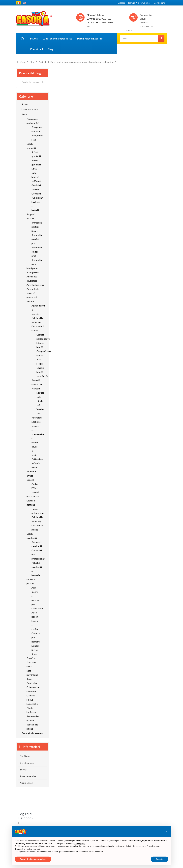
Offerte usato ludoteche (34, 689)
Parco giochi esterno (32, 733)
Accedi (122, 3)
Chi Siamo (25, 756)
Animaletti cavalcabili (32, 279)
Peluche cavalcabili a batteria (35, 569)
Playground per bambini (32, 121)
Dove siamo (160, 3)
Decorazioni (35, 326)
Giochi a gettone (31, 503)
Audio (35, 484)
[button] (167, 831)
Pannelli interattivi (35, 382)
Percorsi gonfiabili (35, 162)
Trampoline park (35, 262)
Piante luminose (31, 710)
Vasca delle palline (32, 727)
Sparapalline (33, 272)
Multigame (32, 268)
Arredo (30, 301)
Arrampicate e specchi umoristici (34, 293)
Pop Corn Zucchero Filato (31, 662)
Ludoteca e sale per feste (57, 38)
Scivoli (35, 650)
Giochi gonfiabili (31, 146)
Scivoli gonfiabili (35, 154)
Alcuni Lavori (26, 783)
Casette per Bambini (35, 637)
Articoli (43, 62)
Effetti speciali (35, 490)
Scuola (34, 38)
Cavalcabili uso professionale (35, 554)
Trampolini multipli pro (35, 239)
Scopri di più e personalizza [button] (33, 859)
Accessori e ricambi (33, 718)
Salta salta (34, 171)
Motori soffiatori (35, 179)
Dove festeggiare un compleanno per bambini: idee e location (82, 62)
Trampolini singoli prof (35, 252)
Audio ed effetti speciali (31, 476)
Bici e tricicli (33, 496)
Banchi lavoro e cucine (35, 623)
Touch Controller (32, 681)
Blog (50, 49)
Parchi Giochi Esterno (90, 38)
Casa (23, 62)
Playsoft (35, 389)
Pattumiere (35, 459)
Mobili (35, 330)
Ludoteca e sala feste (30, 112)
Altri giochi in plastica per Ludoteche (35, 598)
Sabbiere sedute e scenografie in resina (35, 432)
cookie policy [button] (80, 843)
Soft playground (32, 673)
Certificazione (27, 763)
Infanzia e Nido (35, 465)
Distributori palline (35, 528)
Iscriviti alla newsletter (139, 3)
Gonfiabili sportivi (35, 187)
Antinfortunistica (34, 285)
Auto (34, 613)
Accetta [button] (160, 859)
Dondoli (35, 646)
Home (22, 39)
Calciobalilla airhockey (35, 320)
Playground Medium (35, 129)
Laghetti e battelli (35, 206)
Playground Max (35, 138)
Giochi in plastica (31, 581)
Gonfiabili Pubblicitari (35, 196)
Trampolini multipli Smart (35, 227)
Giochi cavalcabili (32, 536)
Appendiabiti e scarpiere (35, 310)
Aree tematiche (28, 776)
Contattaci (36, 49)
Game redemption (35, 511)
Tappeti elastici (30, 216)
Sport (34, 654)
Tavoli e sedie (34, 451)
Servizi (23, 770)
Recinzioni (35, 418)
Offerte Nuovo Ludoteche (32, 700)
